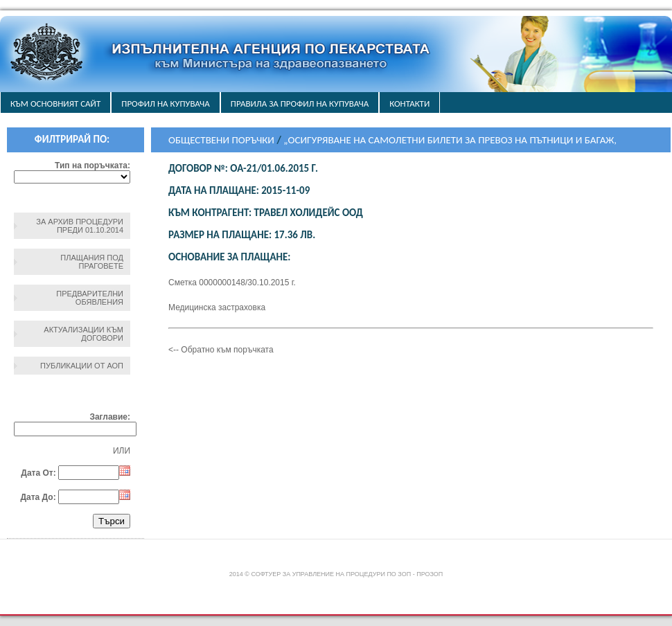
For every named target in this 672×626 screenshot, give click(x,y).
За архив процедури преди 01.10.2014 (80, 226)
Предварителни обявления (90, 298)
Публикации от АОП (82, 366)
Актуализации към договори (83, 334)
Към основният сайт (55, 104)
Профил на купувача (165, 104)
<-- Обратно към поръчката (221, 350)
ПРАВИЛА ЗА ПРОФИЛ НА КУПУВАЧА (300, 104)
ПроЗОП (430, 574)
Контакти (409, 104)
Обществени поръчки (221, 140)
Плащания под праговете (92, 262)
